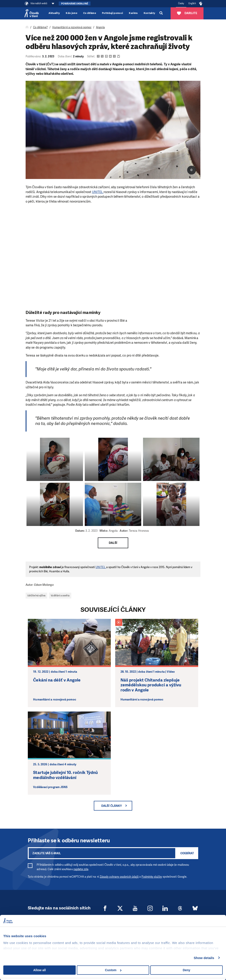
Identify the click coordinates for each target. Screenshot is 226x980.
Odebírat (187, 853)
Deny (186, 970)
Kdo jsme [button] (72, 13)
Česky (181, 3)
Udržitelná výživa (36, 595)
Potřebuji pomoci (112, 13)
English (192, 3)
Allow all (40, 970)
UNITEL (98, 192)
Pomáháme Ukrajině (74, 4)
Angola (100, 27)
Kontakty (150, 13)
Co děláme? (40, 27)
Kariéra (133, 13)
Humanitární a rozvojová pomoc (72, 27)
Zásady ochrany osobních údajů (119, 877)
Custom (113, 970)
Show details (204, 958)
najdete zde (81, 869)
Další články (112, 806)
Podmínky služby (152, 877)
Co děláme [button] (90, 13)
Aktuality (54, 13)
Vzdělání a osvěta (60, 595)
